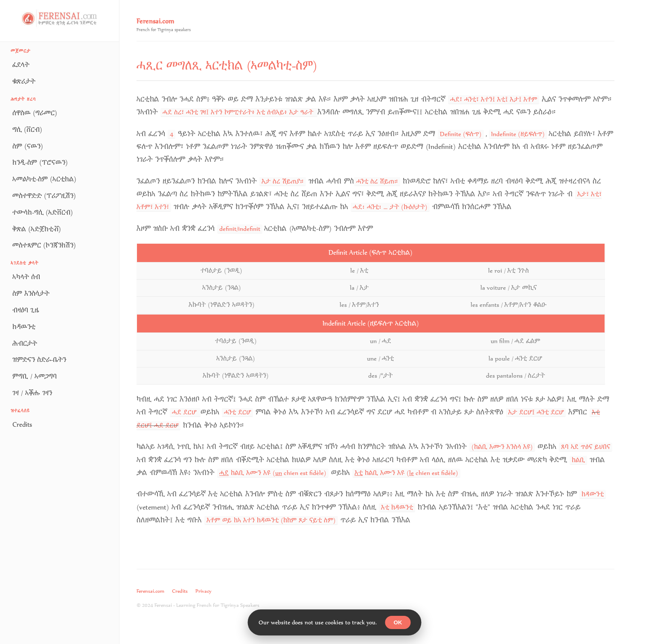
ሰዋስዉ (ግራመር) (35, 113)
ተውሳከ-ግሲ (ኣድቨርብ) (43, 212)
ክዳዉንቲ (24, 327)
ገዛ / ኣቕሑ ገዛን (32, 393)
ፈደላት (21, 65)
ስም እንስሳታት (31, 293)
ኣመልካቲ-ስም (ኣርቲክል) (44, 179)
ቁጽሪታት (24, 81)
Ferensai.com (150, 591)
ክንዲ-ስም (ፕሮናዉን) (40, 162)
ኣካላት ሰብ (26, 277)
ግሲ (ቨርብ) (27, 130)
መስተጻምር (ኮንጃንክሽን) (44, 245)
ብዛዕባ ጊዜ (26, 310)
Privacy (204, 591)
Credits (22, 424)
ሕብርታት (25, 343)
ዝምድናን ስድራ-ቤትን (39, 360)
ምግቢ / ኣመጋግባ (35, 376)
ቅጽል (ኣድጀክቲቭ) (37, 229)
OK (398, 622)
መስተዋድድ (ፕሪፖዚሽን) (44, 196)
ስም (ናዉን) (28, 146)
